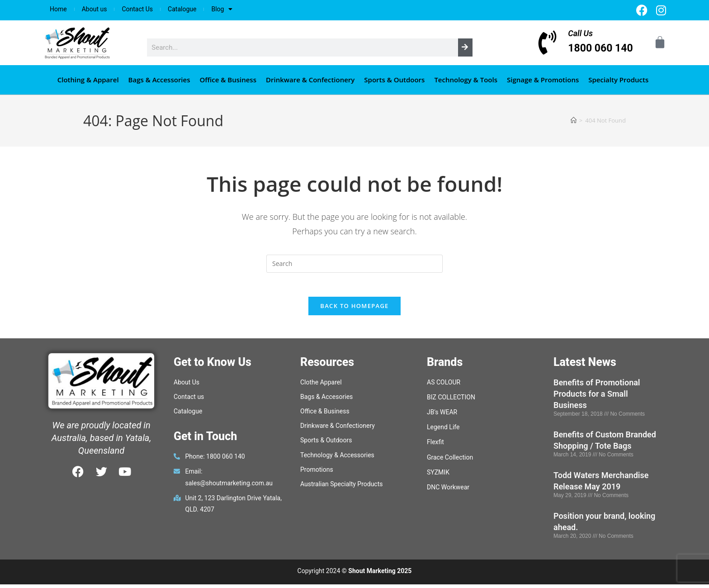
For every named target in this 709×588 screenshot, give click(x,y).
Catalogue (182, 9)
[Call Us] (547, 43)
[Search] (465, 47)
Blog (222, 9)
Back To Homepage (354, 309)
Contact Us (137, 9)
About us (95, 9)
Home (58, 9)
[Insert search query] (354, 264)
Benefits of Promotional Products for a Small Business (597, 397)
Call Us (580, 33)
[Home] (574, 120)
